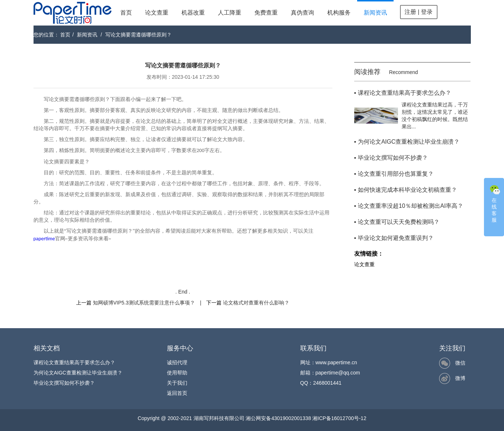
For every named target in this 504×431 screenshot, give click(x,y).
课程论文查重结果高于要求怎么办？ (74, 362)
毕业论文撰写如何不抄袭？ (64, 383)
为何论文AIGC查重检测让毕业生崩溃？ (78, 373)
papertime (44, 239)
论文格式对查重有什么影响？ (256, 303)
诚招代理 (177, 362)
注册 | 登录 (419, 12)
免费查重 (266, 13)
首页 (126, 13)
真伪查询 (302, 13)
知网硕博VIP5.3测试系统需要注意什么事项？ (144, 303)
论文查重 (157, 13)
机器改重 (193, 13)
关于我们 (177, 383)
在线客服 (495, 203)
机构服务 (339, 13)
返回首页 (177, 393)
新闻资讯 (375, 13)
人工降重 (230, 13)
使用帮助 (177, 373)
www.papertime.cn (336, 362)
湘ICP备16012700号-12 (339, 418)
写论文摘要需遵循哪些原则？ (138, 35)
